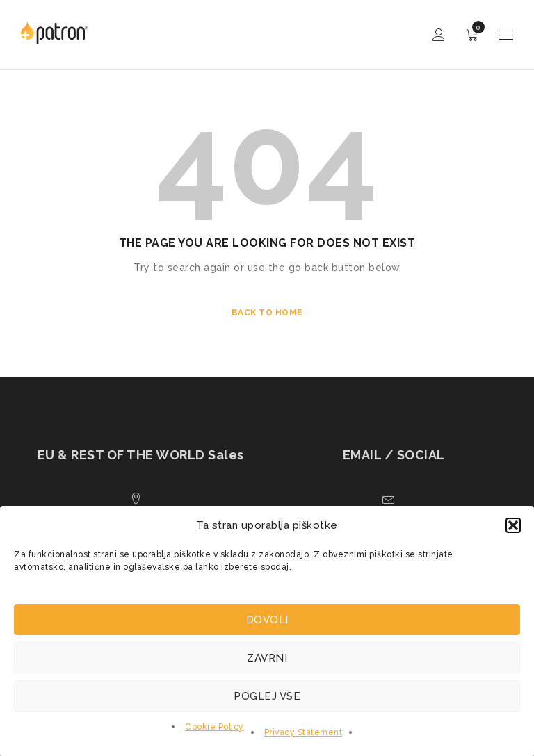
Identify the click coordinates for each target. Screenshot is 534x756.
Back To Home (267, 313)
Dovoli (267, 620)
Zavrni (267, 658)
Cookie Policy (215, 727)
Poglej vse (267, 696)
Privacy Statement (304, 732)
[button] (513, 525)
